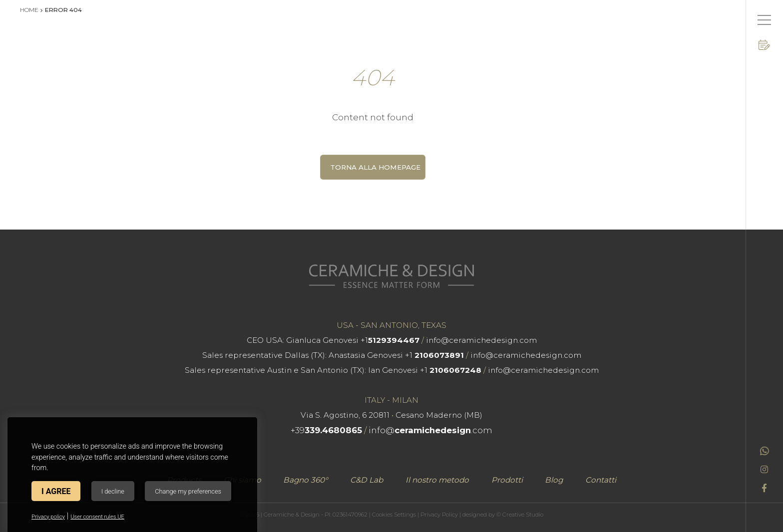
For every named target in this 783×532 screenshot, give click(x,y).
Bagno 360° (305, 480)
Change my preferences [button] (188, 491)
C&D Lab (367, 480)
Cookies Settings (394, 515)
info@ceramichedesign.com (481, 340)
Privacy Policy (439, 515)
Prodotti (507, 480)
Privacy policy (48, 517)
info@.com (430, 430)
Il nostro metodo (437, 480)
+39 (326, 430)
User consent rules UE (97, 517)
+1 (390, 340)
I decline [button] (113, 491)
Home (29, 10)
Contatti (601, 480)
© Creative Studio (520, 515)
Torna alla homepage (375, 167)
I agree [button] (56, 491)
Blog (554, 480)
